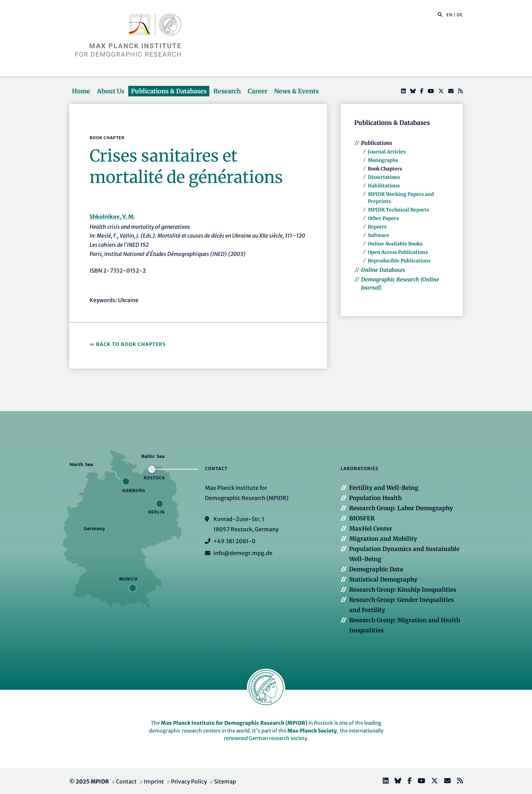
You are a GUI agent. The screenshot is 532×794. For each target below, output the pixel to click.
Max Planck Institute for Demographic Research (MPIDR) (234, 723)
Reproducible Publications (399, 261)
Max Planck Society (312, 731)
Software (378, 235)
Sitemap (225, 781)
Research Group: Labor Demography (401, 508)
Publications (377, 143)
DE (460, 15)
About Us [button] (111, 91)
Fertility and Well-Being (384, 488)
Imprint (154, 781)
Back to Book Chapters (131, 344)
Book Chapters (385, 169)
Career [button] (258, 91)
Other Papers (383, 218)
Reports (377, 227)
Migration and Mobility (383, 539)
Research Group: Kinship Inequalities (403, 590)
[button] (440, 14)
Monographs (383, 160)
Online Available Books (395, 244)
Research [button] (227, 91)
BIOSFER (362, 518)
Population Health (375, 498)
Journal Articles (387, 152)
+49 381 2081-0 (234, 541)
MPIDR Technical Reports (398, 210)
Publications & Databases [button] (169, 91)
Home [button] (81, 91)
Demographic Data (376, 569)
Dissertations (384, 177)
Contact (126, 781)
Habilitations (384, 186)
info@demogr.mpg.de (243, 553)
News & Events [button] (296, 91)
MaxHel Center (371, 529)
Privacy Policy (189, 781)
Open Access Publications (398, 252)
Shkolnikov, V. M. (112, 217)
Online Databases (383, 270)
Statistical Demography (383, 579)
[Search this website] (436, 15)
